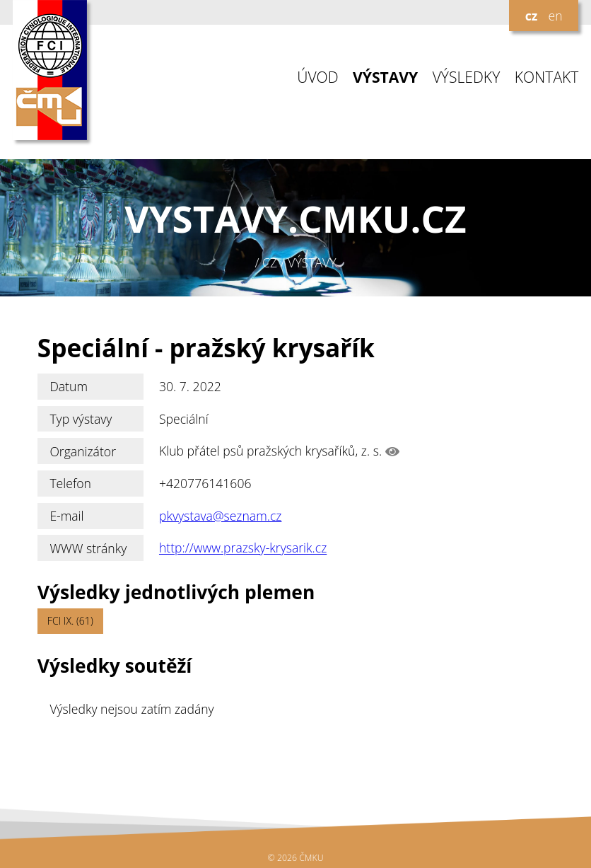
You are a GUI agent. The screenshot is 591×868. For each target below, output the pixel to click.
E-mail (66, 516)
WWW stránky (88, 548)
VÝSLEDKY (467, 77)
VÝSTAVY (385, 77)
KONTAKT (547, 77)
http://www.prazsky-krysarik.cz (243, 548)
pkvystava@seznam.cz (220, 516)
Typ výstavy (81, 419)
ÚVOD (317, 77)
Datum (69, 386)
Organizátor (83, 451)
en (555, 16)
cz (532, 16)
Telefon (70, 483)
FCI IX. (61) (70, 621)
